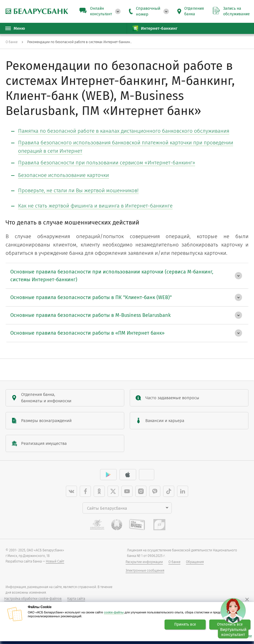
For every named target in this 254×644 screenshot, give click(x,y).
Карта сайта (76, 599)
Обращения (195, 562)
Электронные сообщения (145, 571)
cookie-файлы (114, 612)
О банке (174, 562)
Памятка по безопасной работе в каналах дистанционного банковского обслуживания (124, 131)
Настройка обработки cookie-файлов (33, 599)
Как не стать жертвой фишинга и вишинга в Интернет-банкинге (95, 206)
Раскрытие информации (144, 562)
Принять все (185, 625)
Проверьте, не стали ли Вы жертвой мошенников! (78, 190)
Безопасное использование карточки (64, 175)
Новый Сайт (55, 561)
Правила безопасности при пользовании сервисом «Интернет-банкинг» (107, 163)
